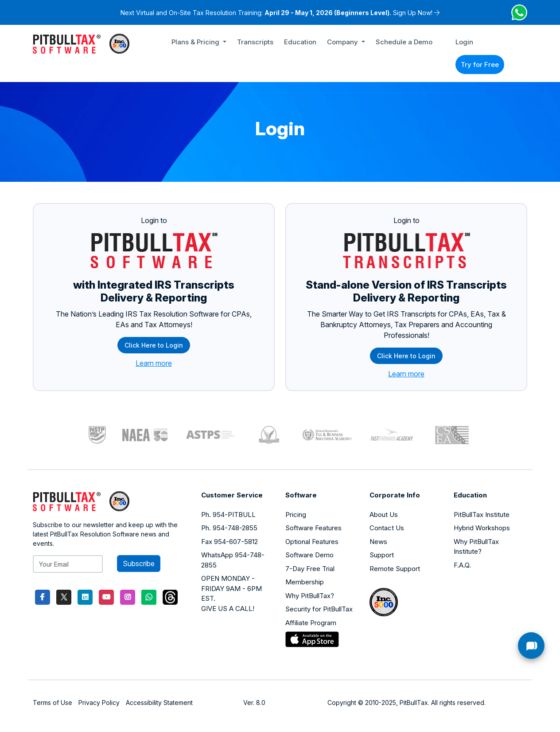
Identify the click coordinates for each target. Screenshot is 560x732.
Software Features (313, 528)
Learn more (154, 363)
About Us (384, 515)
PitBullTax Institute (482, 515)
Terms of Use (52, 703)
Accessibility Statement (159, 703)
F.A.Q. (462, 565)
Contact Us (387, 528)
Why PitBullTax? (310, 596)
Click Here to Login (154, 345)
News (378, 542)
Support (382, 555)
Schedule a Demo (404, 42)
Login (464, 42)
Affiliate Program (311, 623)
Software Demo (309, 555)
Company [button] (343, 42)
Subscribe (139, 564)
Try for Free (480, 65)
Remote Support (395, 569)
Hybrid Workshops (482, 528)
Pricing (296, 515)
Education (300, 42)
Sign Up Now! (413, 13)
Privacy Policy (99, 703)
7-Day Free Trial (310, 569)
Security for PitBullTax (319, 609)
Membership (305, 582)
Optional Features (312, 542)
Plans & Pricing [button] (196, 42)
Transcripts (255, 42)
